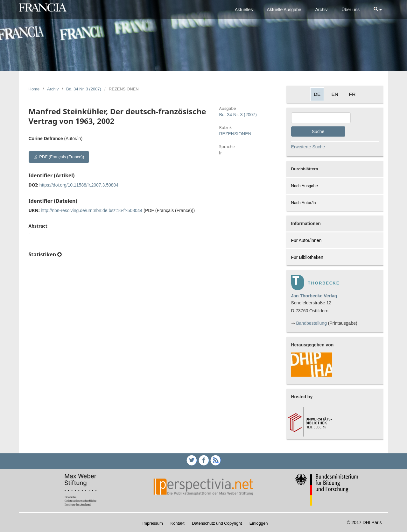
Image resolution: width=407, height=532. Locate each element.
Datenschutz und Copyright (217, 523)
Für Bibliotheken (307, 257)
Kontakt (177, 523)
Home (34, 89)
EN (335, 94)
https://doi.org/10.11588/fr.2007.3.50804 (79, 185)
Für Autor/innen (306, 240)
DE (317, 94)
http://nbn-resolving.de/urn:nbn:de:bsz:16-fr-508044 (91, 210)
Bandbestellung (311, 323)
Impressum (153, 523)
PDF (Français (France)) (61, 157)
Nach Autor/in (304, 203)
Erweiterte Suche (308, 147)
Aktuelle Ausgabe (284, 10)
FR (352, 94)
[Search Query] (321, 118)
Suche (318, 131)
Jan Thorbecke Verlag (314, 296)
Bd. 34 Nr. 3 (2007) (84, 89)
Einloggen (259, 523)
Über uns (351, 10)
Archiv (322, 10)
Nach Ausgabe (305, 186)
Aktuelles (244, 10)
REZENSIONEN (235, 134)
